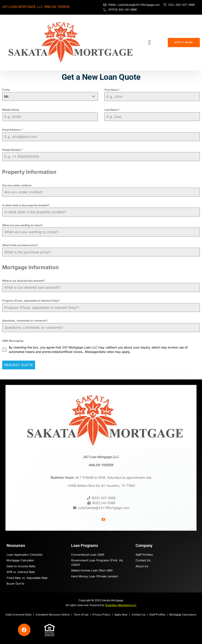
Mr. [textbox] (7, 96)
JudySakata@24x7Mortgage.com (103, 507)
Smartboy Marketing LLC (121, 604)
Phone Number (13, 150)
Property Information (29, 172)
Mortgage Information (30, 267)
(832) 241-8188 (104, 502)
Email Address (13, 130)
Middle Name (11, 110)
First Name (112, 90)
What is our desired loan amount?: (24, 281)
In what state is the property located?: (26, 205)
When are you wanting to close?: (23, 225)
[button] (149, 43)
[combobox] (50, 96)
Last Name (112, 110)
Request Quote (19, 365)
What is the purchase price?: (20, 245)
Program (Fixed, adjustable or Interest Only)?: (31, 301)
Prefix (6, 90)
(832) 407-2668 (104, 497)
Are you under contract (17, 185)
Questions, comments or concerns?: (25, 321)
